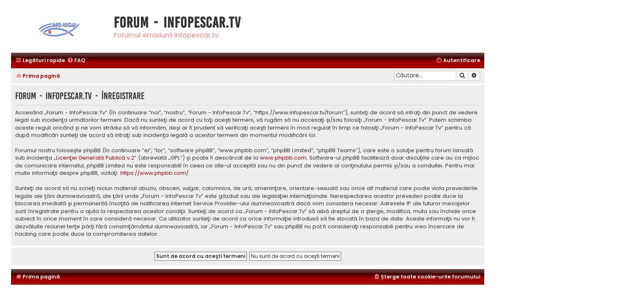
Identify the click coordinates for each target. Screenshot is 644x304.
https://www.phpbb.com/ (154, 173)
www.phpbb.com (283, 158)
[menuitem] (76, 61)
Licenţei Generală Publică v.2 (95, 158)
